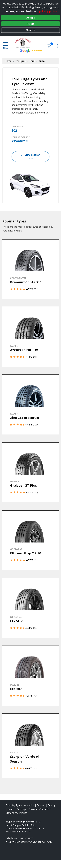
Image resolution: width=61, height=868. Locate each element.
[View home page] (35, 43)
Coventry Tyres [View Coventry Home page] (14, 805)
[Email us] (32, 842)
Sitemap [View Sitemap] (21, 809)
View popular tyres (30, 156)
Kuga (42, 61)
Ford (32, 61)
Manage (31, 30)
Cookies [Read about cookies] (33, 809)
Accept (31, 18)
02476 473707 (25, 838)
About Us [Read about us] (29, 805)
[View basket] (49, 45)
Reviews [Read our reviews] (41, 805)
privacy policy (48, 11)
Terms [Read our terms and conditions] (11, 809)
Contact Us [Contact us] (45, 809)
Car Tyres (20, 61)
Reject (30, 24)
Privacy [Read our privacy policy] (52, 805)
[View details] (30, 269)
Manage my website (16, 813)
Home (8, 61)
